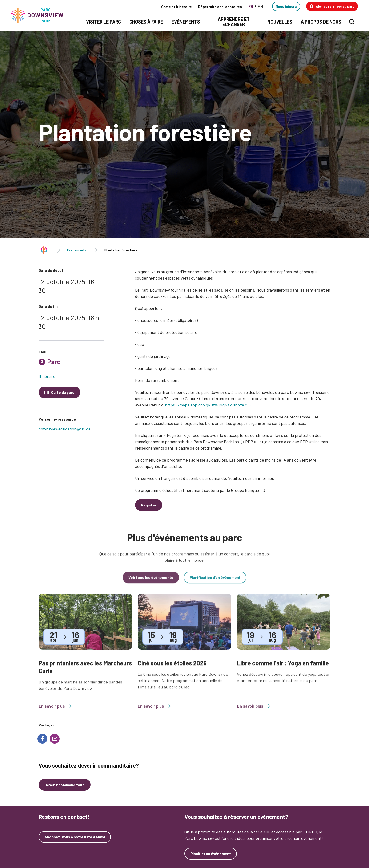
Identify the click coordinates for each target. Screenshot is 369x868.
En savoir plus (55, 711)
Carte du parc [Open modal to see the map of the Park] (63, 392)
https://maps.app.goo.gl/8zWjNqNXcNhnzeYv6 (208, 405)
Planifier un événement (211, 854)
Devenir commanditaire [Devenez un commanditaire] (65, 785)
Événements (77, 250)
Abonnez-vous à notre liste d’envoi (75, 837)
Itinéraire (47, 376)
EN (260, 6)
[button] (332, 6)
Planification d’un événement (215, 582)
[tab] (71, 363)
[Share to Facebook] (42, 739)
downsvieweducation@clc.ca (64, 429)
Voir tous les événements (151, 582)
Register (149, 505)
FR (251, 6)
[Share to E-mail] (55, 739)
